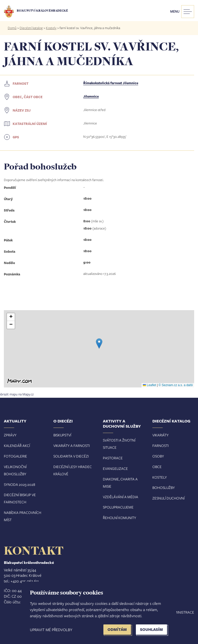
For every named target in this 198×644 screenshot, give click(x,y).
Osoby (158, 456)
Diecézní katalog (31, 28)
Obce (157, 467)
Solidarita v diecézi (71, 456)
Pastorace (113, 458)
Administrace (182, 612)
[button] (99, 344)
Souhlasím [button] (151, 629)
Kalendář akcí (17, 446)
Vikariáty (160, 435)
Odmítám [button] (117, 629)
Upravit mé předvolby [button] (51, 630)
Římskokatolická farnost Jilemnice (111, 83)
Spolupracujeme (118, 507)
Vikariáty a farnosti (72, 446)
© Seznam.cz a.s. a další (176, 385)
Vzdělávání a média (121, 497)
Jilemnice (91, 96)
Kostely (51, 28)
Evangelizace (115, 468)
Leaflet (149, 385)
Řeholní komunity (119, 518)
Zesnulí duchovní (168, 498)
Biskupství (62, 435)
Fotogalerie (15, 456)
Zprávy (10, 435)
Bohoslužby (164, 488)
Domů (12, 28)
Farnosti (160, 446)
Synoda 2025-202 (19, 484)
